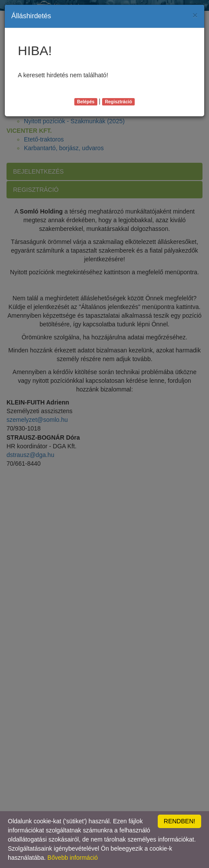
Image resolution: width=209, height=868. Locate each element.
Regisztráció (118, 102)
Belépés (86, 102)
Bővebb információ (73, 858)
